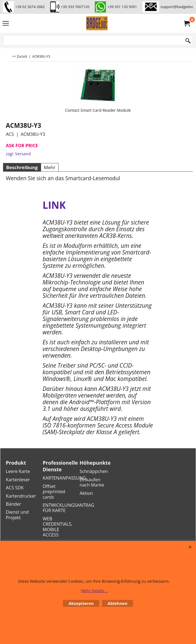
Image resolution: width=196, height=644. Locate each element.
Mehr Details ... (95, 591)
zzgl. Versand (18, 154)
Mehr (50, 167)
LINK (54, 205)
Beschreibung (22, 167)
